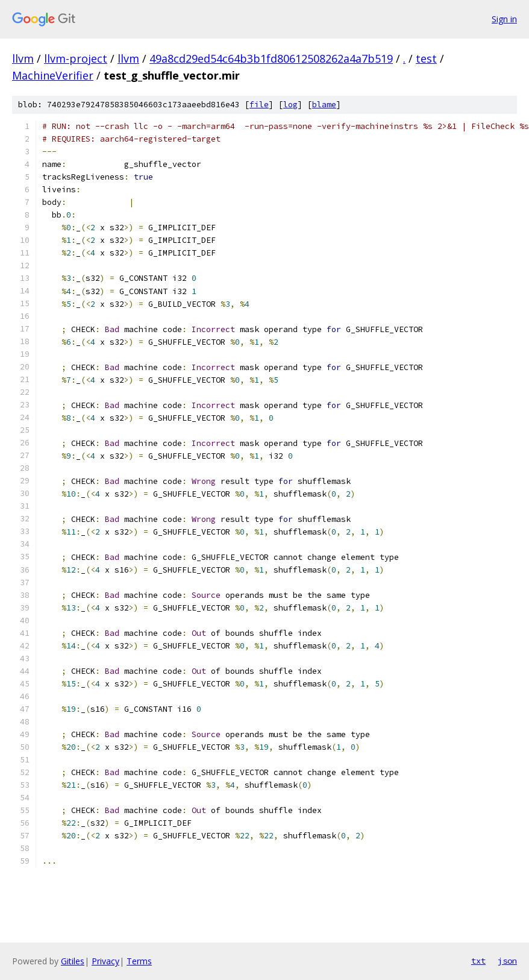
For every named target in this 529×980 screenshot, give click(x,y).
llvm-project (76, 58)
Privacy (105, 961)
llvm (23, 58)
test (426, 58)
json (507, 961)
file (259, 105)
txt (478, 961)
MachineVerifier (53, 75)
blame (324, 105)
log (290, 105)
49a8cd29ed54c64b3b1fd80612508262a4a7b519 (271, 58)
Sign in (504, 19)
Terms (139, 961)
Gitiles (73, 961)
